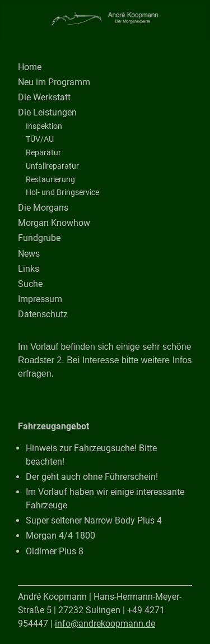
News (29, 254)
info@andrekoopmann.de (105, 624)
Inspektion (44, 126)
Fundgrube (39, 238)
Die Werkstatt (44, 97)
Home (30, 67)
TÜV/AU (40, 139)
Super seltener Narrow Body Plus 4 (94, 520)
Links (29, 269)
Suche (30, 284)
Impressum (40, 299)
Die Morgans (43, 208)
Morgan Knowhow (54, 223)
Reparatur (43, 152)
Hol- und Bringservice (62, 192)
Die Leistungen (47, 112)
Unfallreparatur (52, 166)
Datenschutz (43, 314)
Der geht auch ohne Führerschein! (92, 477)
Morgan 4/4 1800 (60, 536)
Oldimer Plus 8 (55, 551)
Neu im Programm (54, 82)
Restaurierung (50, 179)
